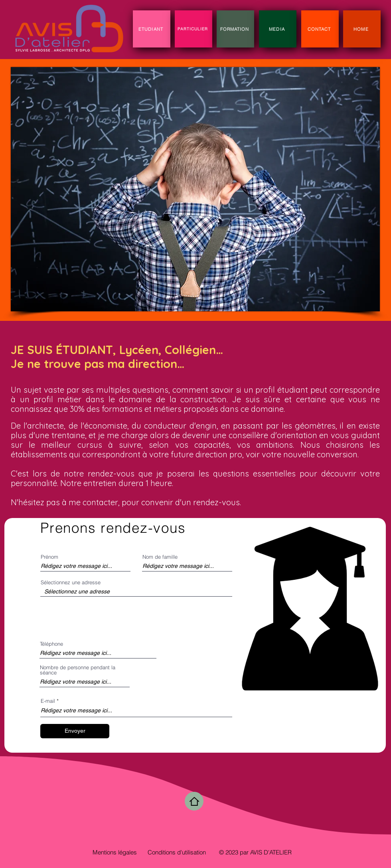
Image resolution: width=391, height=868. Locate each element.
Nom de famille (160, 557)
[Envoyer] (75, 731)
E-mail (48, 701)
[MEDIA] (278, 29)
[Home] (194, 801)
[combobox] (136, 592)
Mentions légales (115, 852)
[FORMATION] (235, 29)
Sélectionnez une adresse (71, 582)
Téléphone (51, 644)
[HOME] (362, 29)
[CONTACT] (320, 29)
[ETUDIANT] (152, 29)
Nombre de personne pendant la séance (78, 670)
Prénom (49, 557)
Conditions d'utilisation (177, 852)
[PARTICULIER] (194, 29)
